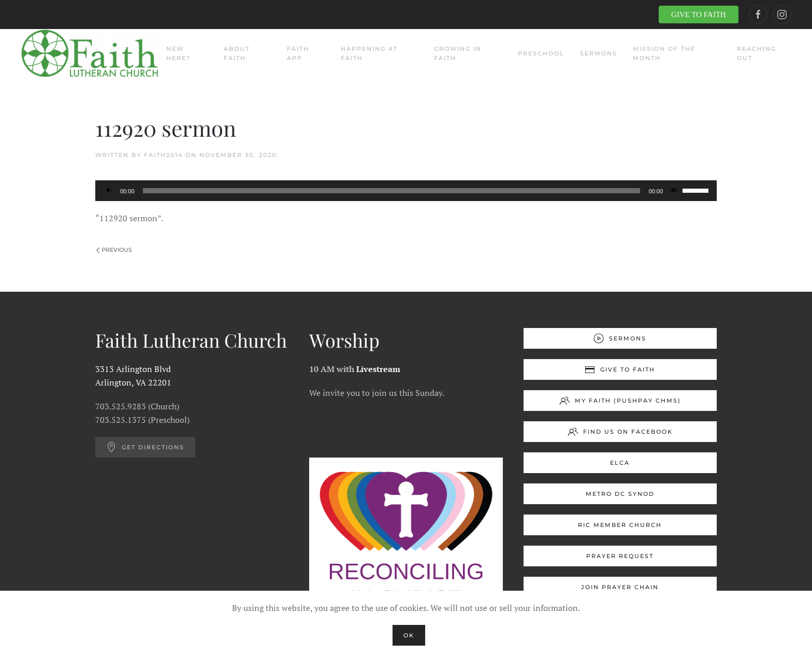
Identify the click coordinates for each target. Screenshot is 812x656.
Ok (409, 635)
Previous (114, 250)
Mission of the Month (664, 53)
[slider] (392, 191)
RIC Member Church (620, 525)
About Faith (237, 53)
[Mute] (674, 191)
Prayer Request (620, 556)
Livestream (378, 369)
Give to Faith (620, 369)
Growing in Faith (458, 53)
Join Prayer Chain (620, 587)
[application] (406, 191)
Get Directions (145, 447)
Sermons (599, 53)
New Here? (178, 53)
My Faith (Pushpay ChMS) (620, 401)
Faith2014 (163, 155)
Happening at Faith (369, 53)
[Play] (109, 191)
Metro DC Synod (620, 494)
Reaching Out (757, 53)
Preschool (541, 53)
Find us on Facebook (620, 432)
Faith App (298, 53)
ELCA (620, 463)
